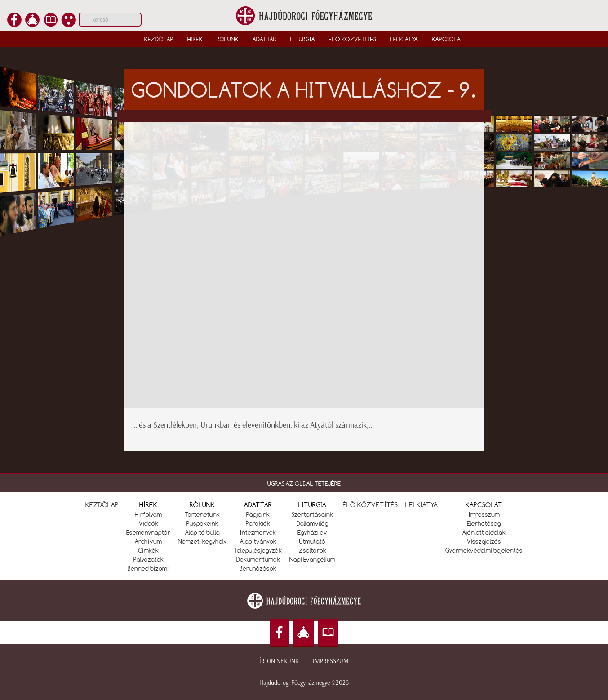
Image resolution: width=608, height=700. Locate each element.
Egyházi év (312, 532)
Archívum (148, 541)
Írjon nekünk (279, 661)
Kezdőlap (159, 39)
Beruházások (258, 568)
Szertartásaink (312, 514)
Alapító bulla (202, 532)
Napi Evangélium (312, 559)
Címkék (148, 550)
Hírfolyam (148, 514)
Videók (149, 523)
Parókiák (258, 523)
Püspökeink (202, 523)
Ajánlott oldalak (484, 532)
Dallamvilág (313, 523)
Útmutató (312, 541)
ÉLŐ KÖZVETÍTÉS (370, 505)
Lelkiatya (404, 39)
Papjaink (258, 514)
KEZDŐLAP (102, 505)
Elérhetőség (484, 523)
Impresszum (331, 661)
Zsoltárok (313, 550)
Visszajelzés (484, 541)
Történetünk (202, 514)
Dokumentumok (258, 559)
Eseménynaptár (148, 532)
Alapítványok (258, 541)
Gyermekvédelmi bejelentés (484, 550)
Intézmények (258, 532)
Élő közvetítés (353, 39)
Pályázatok (149, 559)
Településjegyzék (258, 550)
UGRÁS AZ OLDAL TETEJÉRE (304, 483)
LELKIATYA (422, 505)
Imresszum (484, 514)
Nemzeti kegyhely (202, 541)
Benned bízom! (148, 568)
